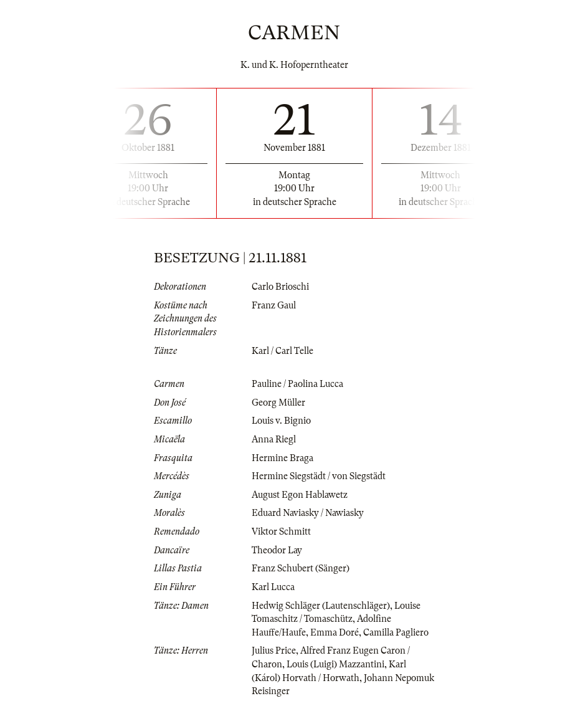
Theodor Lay (277, 550)
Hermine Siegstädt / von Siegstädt (319, 476)
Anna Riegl (274, 439)
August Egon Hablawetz (300, 495)
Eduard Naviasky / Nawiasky (308, 513)
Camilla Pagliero (396, 632)
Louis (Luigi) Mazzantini (335, 664)
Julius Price (274, 651)
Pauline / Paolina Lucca (297, 384)
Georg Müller (278, 403)
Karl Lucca (273, 587)
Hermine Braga (282, 458)
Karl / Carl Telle (282, 351)
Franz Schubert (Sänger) (301, 568)
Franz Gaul (274, 305)
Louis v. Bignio (281, 421)
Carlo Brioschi (280, 287)
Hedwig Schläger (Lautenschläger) (321, 606)
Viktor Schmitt (281, 532)
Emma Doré (334, 632)
